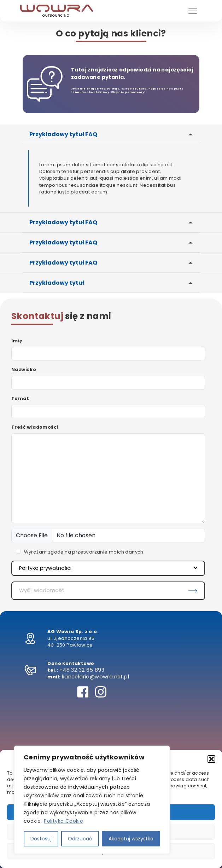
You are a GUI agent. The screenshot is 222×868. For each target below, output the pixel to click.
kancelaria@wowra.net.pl (95, 677)
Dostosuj (41, 839)
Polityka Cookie (63, 821)
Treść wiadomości (35, 427)
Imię (17, 341)
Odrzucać (80, 839)
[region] (92, 800)
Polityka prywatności (108, 568)
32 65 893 (92, 670)
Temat (20, 398)
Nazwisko (24, 369)
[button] (211, 759)
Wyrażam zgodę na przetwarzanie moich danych (84, 552)
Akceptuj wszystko (131, 839)
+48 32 (69, 670)
